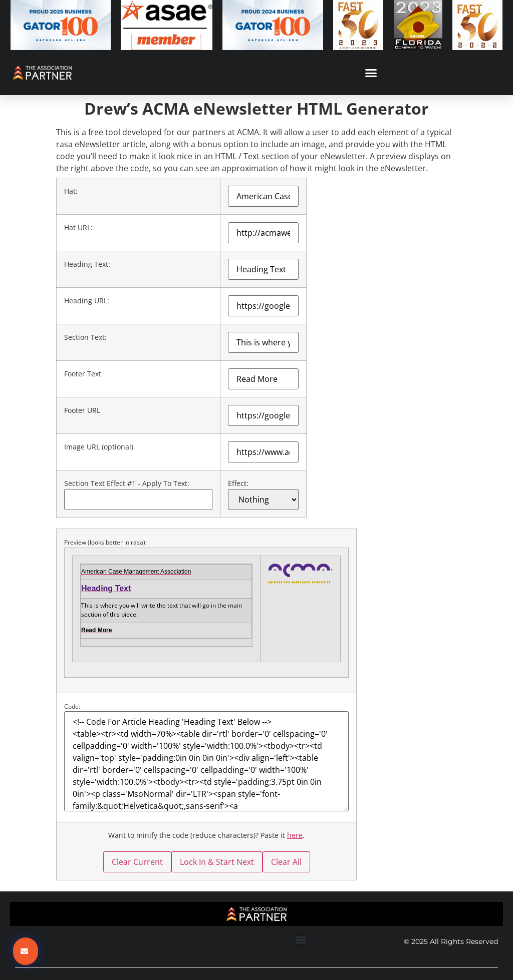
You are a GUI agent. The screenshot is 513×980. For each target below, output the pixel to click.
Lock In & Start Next (217, 862)
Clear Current (137, 862)
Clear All (286, 862)
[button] (371, 73)
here (295, 835)
